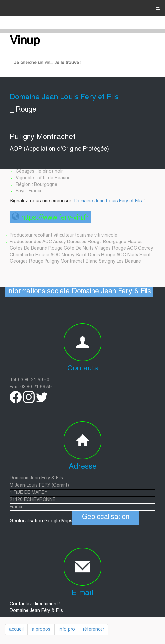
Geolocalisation (106, 518)
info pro (67, 630)
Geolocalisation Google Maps (74, 521)
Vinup (25, 41)
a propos (41, 630)
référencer (94, 630)
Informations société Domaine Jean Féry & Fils (79, 292)
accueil (16, 630)
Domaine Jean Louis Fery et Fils (108, 201)
